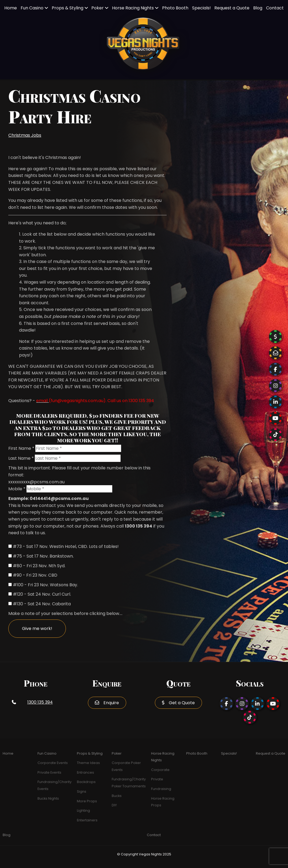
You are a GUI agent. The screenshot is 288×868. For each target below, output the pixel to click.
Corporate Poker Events (126, 766)
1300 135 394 (40, 702)
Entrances (85, 772)
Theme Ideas (88, 763)
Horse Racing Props (163, 802)
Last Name (21, 458)
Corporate (160, 770)
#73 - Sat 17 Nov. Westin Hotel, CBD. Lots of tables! (66, 546)
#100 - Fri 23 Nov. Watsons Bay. (45, 585)
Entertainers (87, 820)
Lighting (83, 810)
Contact (275, 8)
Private (157, 779)
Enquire (111, 703)
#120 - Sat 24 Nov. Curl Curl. (42, 594)
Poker (98, 8)
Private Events (49, 772)
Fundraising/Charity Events (55, 785)
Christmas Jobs (25, 135)
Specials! (201, 8)
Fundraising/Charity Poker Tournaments (129, 783)
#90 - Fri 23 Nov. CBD (35, 575)
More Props (87, 801)
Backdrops (86, 782)
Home (11, 8)
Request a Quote (232, 8)
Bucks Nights (48, 798)
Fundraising (161, 789)
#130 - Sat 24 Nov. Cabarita (42, 604)
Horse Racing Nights (133, 8)
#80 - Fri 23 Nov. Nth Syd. (39, 566)
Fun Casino (32, 8)
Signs (82, 791)
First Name (21, 448)
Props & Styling (68, 8)
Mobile (17, 489)
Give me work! (37, 628)
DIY (114, 805)
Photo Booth (175, 8)
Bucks (117, 796)
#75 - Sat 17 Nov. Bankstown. (43, 556)
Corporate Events (53, 763)
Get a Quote (182, 703)
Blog (258, 8)
